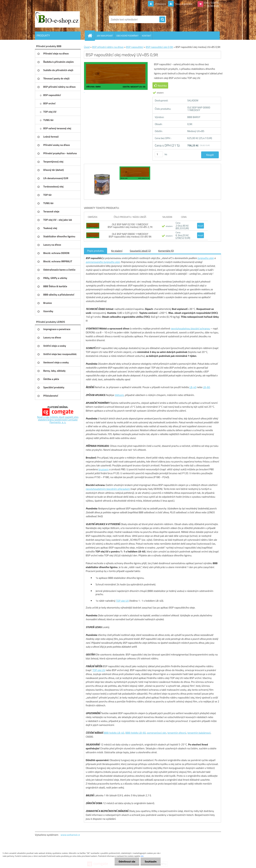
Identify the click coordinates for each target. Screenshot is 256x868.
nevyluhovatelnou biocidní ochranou (190, 328)
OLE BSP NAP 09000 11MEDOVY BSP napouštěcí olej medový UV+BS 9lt (130, 235)
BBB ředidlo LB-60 (136, 733)
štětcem (119, 395)
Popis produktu (96, 251)
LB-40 (193, 387)
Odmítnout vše (127, 861)
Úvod (87, 47)
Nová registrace (184, 4)
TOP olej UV (122, 601)
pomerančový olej (157, 733)
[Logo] (57, 19)
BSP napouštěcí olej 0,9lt (159, 47)
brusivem (104, 469)
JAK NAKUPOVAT (105, 36)
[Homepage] (91, 36)
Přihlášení (161, 4)
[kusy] (159, 154)
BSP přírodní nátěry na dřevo (108, 47)
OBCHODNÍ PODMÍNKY (127, 36)
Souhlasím (151, 861)
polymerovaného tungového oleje (103, 262)
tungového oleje (206, 258)
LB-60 (206, 387)
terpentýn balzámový (199, 733)
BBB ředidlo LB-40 (114, 733)
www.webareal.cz (70, 835)
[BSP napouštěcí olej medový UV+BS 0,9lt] (102, 167)
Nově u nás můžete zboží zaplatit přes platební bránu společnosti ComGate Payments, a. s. (58, 420)
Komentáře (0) (166, 251)
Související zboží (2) (140, 251)
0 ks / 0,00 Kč (212, 3)
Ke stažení (117, 251)
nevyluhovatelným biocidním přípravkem (108, 489)
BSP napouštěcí (135, 47)
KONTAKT (147, 36)
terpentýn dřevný (177, 733)
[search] (162, 20)
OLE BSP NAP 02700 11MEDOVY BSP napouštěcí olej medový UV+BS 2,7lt (130, 226)
